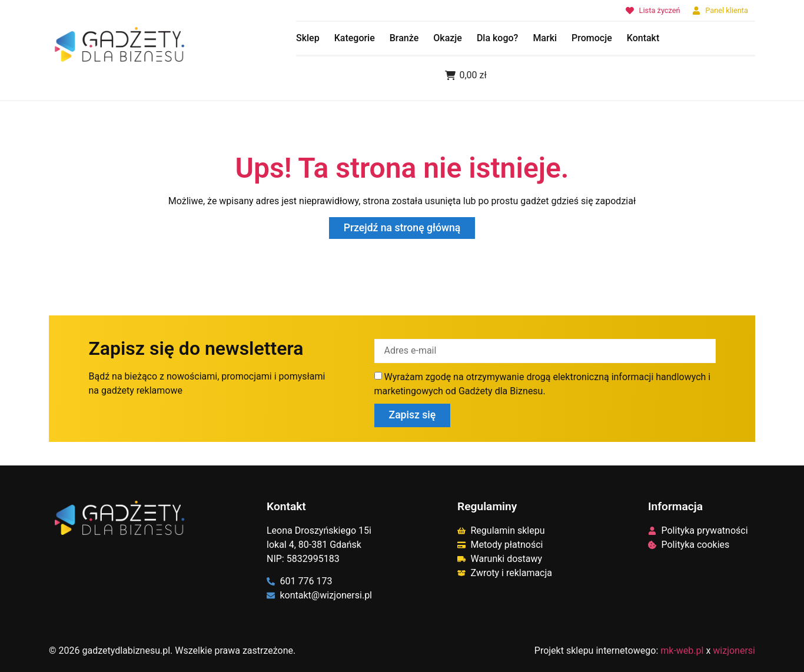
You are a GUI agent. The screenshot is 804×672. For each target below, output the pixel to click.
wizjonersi (734, 650)
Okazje (448, 38)
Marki (545, 38)
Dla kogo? (497, 38)
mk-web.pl (682, 650)
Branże (404, 38)
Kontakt (643, 38)
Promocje (592, 38)
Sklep (308, 38)
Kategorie (355, 38)
